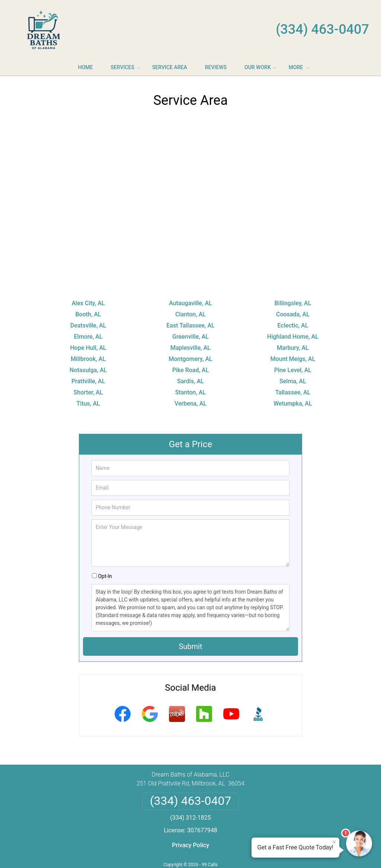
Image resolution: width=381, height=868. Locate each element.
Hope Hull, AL (88, 348)
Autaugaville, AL (190, 303)
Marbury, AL (293, 348)
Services (126, 70)
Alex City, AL (88, 303)
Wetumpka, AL (293, 404)
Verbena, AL (190, 404)
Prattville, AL (88, 381)
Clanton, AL (190, 314)
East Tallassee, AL (190, 325)
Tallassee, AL (293, 392)
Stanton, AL (190, 392)
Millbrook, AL (88, 359)
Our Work (261, 70)
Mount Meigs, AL (293, 359)
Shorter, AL (88, 392)
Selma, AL (293, 381)
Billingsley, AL (293, 303)
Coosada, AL (293, 314)
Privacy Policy (190, 845)
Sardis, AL (190, 381)
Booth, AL (88, 314)
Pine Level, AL (293, 370)
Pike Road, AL (191, 370)
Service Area (170, 67)
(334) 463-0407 (322, 29)
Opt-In (105, 576)
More (300, 70)
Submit (190, 646)
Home (86, 67)
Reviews (216, 67)
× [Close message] (334, 842)
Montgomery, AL (190, 359)
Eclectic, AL (293, 325)
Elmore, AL (88, 337)
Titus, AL (88, 404)
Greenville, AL (190, 337)
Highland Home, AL (293, 337)
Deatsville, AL (88, 325)
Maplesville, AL (190, 348)
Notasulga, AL (88, 370)
